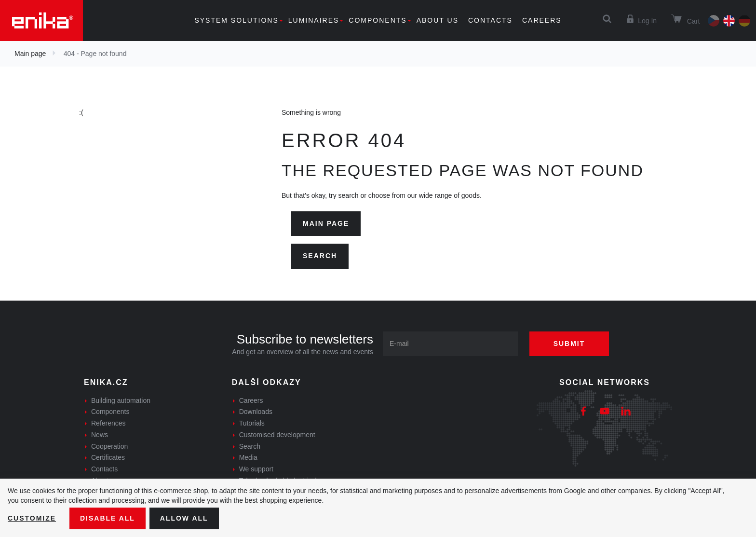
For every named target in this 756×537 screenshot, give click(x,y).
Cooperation (109, 446)
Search (320, 256)
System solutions (236, 20)
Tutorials (252, 423)
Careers (542, 20)
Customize (32, 518)
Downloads (256, 412)
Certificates (108, 457)
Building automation (121, 400)
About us (438, 20)
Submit (569, 344)
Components (378, 20)
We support (256, 469)
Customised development (277, 435)
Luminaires (314, 20)
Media (248, 457)
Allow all (184, 518)
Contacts (490, 20)
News (100, 435)
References (108, 423)
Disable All (108, 518)
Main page (30, 54)
